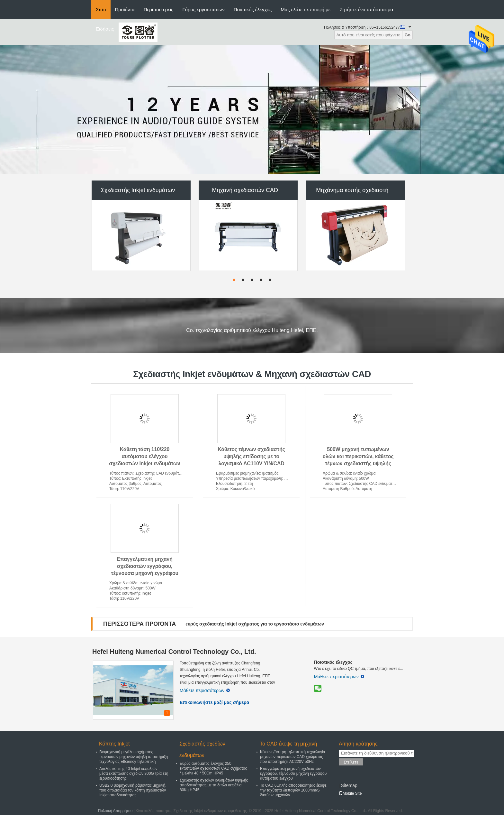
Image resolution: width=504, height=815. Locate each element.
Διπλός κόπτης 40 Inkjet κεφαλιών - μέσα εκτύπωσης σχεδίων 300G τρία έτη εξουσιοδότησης (134, 773)
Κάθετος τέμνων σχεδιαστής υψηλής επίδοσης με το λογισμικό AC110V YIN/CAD (251, 456)
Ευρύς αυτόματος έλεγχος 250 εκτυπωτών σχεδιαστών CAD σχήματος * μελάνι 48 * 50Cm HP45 (213, 768)
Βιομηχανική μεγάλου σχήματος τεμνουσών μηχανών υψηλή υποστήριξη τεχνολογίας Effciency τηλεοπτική (134, 757)
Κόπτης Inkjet (114, 744)
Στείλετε (351, 762)
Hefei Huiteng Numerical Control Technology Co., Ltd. (174, 652)
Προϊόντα (125, 9)
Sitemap (349, 785)
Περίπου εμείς (159, 9)
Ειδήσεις (105, 29)
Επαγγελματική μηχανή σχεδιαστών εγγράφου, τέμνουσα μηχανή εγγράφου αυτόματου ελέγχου (293, 773)
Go (407, 35)
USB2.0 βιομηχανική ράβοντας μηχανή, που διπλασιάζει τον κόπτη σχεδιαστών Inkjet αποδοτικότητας (133, 790)
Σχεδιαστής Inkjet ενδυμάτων (138, 190)
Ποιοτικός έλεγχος (253, 9)
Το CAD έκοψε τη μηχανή (288, 744)
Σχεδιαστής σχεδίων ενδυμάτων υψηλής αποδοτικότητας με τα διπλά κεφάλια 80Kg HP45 (214, 785)
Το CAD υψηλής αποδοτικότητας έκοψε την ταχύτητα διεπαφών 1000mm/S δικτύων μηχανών (293, 790)
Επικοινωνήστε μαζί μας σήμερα (214, 702)
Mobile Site (350, 793)
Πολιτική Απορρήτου (115, 811)
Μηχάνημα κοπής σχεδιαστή (352, 190)
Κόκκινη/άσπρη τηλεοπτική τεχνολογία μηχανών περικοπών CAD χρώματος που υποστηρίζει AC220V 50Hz (293, 757)
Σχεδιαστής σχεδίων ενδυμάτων (202, 750)
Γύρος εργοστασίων (204, 9)
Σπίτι (101, 9)
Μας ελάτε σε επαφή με (306, 9)
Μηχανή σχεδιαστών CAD (245, 190)
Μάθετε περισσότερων (205, 690)
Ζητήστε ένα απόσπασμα (366, 9)
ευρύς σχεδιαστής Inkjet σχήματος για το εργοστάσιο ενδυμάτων (255, 624)
